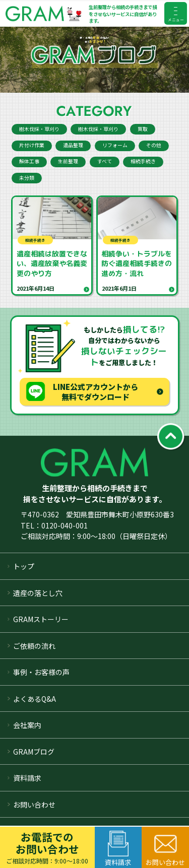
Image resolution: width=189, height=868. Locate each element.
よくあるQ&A (35, 699)
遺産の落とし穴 (38, 593)
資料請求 (27, 778)
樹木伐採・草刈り (39, 129)
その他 (154, 145)
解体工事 (29, 161)
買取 (143, 129)
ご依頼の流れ (34, 646)
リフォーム (115, 145)
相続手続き (143, 161)
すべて (105, 161)
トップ (24, 566)
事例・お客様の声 (41, 672)
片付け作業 (32, 145)
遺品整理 (73, 145)
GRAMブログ (34, 752)
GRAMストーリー (41, 619)
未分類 (27, 178)
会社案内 (27, 725)
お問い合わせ (34, 805)
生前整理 (68, 161)
